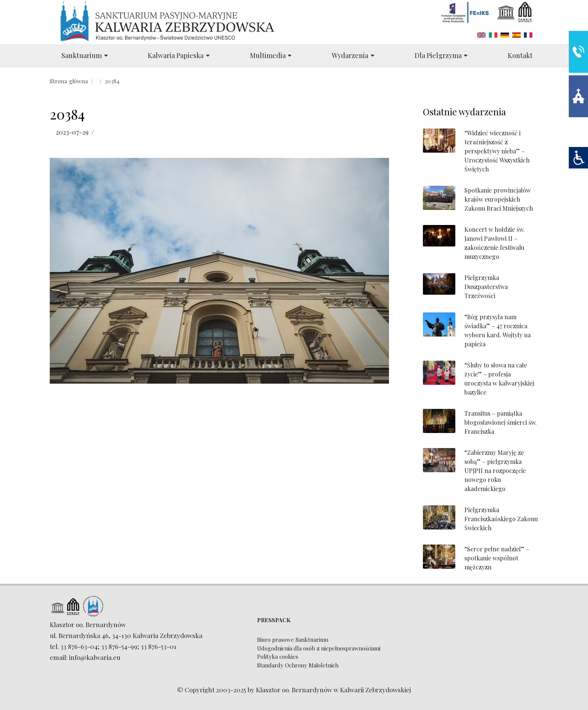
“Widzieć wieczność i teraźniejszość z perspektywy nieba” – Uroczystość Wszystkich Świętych (497, 151)
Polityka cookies (278, 656)
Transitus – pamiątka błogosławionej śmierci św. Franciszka (501, 422)
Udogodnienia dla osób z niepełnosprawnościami (319, 648)
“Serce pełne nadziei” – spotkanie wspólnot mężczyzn (497, 558)
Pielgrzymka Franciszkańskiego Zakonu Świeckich (501, 519)
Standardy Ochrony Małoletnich (298, 665)
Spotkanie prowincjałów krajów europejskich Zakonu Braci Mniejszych (499, 199)
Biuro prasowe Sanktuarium (293, 640)
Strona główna (69, 81)
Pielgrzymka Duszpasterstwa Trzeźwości (486, 287)
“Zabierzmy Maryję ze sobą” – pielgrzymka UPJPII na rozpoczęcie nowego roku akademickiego (495, 471)
